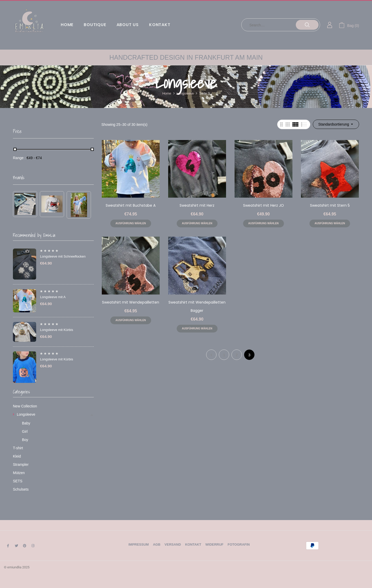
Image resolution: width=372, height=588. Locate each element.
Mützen (19, 473)
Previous (211, 355)
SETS (18, 481)
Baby (26, 423)
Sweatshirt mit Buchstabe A (131, 205)
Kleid (17, 456)
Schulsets (21, 489)
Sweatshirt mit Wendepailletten (131, 302)
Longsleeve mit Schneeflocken (63, 256)
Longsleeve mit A (53, 297)
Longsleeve (185, 93)
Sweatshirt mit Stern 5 (330, 205)
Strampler (21, 465)
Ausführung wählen (131, 223)
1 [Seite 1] (224, 355)
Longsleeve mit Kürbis (57, 330)
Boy (25, 440)
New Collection (25, 406)
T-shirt (18, 448)
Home (167, 93)
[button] (349, 25)
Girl (25, 431)
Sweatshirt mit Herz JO (263, 205)
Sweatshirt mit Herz (197, 205)
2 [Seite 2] (237, 355)
